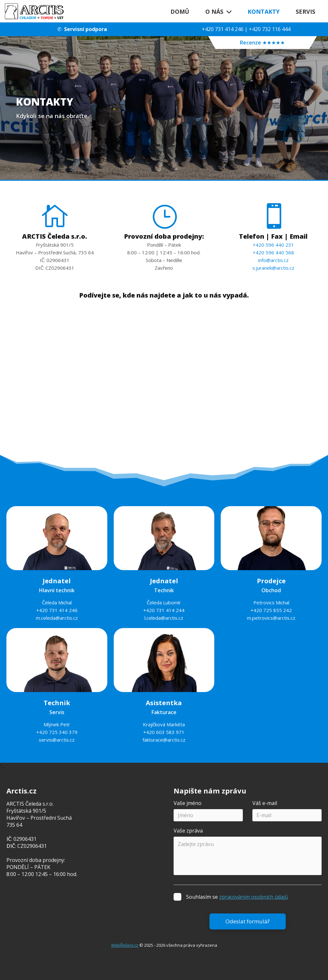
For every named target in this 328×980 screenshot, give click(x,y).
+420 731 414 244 (164, 610)
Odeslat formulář (248, 921)
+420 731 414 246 (223, 29)
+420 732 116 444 (270, 29)
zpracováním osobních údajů (254, 897)
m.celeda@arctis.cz (57, 618)
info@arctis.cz (273, 260)
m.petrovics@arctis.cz (271, 618)
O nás (218, 12)
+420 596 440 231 (273, 245)
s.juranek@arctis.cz (273, 268)
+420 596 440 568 (273, 252)
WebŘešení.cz (125, 945)
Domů (180, 12)
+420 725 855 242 (271, 610)
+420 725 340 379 (57, 732)
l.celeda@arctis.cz (164, 618)
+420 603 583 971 (164, 732)
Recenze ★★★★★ (262, 43)
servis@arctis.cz (57, 740)
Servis (305, 12)
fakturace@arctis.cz (164, 740)
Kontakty (264, 12)
